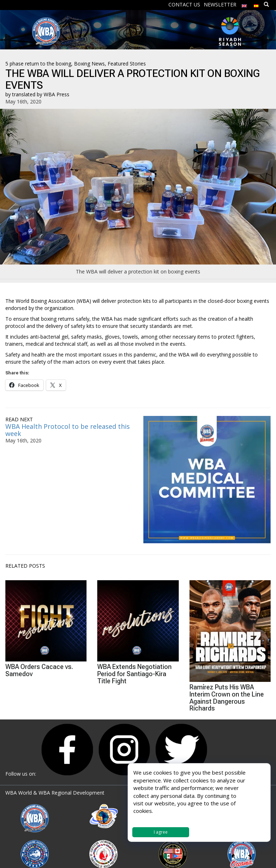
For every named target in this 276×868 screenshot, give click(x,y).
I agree (161, 832)
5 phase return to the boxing (38, 64)
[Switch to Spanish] (256, 4)
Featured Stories (127, 64)
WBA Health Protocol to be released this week (68, 430)
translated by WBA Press (41, 94)
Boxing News (89, 64)
